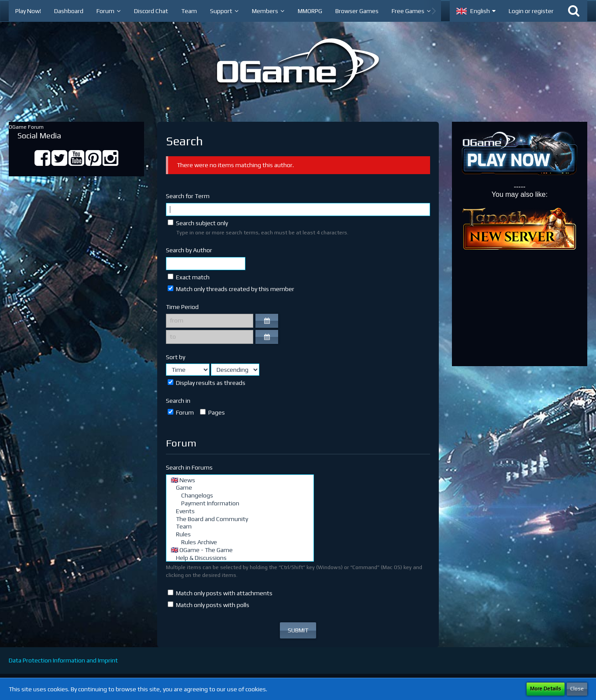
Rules (240, 535)
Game (240, 488)
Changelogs (240, 496)
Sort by (176, 357)
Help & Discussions (240, 558)
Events (240, 511)
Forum (181, 412)
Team (240, 527)
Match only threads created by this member (231, 289)
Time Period (182, 307)
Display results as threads (207, 383)
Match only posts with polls (208, 605)
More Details (546, 689)
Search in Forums (189, 467)
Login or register (531, 11)
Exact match (189, 277)
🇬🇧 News (240, 480)
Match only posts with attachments (220, 593)
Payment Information (240, 504)
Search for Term (188, 196)
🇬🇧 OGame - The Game (240, 550)
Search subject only (198, 223)
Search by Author (189, 250)
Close (577, 689)
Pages (212, 412)
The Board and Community (240, 519)
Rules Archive (240, 542)
